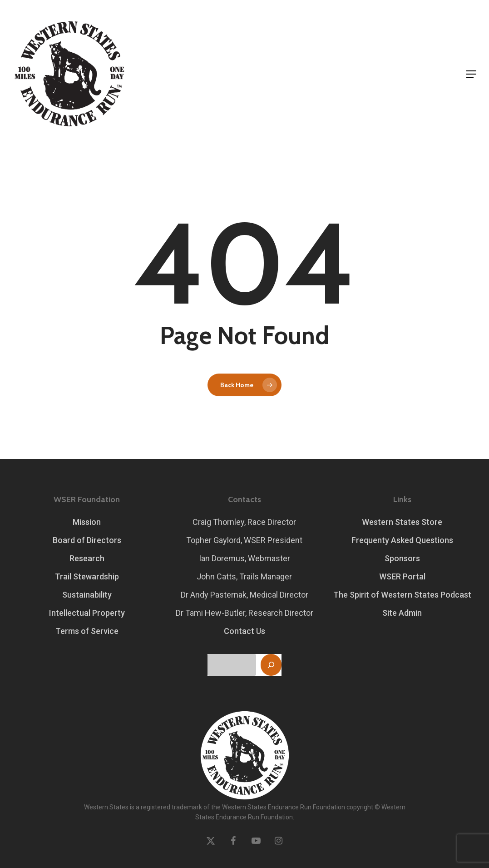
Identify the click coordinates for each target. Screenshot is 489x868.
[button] (471, 74)
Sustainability (87, 595)
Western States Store (402, 522)
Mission (87, 522)
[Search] (271, 665)
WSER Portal (402, 576)
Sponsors (402, 558)
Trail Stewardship (87, 576)
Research (87, 558)
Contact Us (244, 631)
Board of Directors (87, 540)
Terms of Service (87, 631)
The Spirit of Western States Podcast (402, 595)
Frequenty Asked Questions (402, 540)
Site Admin (402, 613)
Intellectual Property (87, 613)
